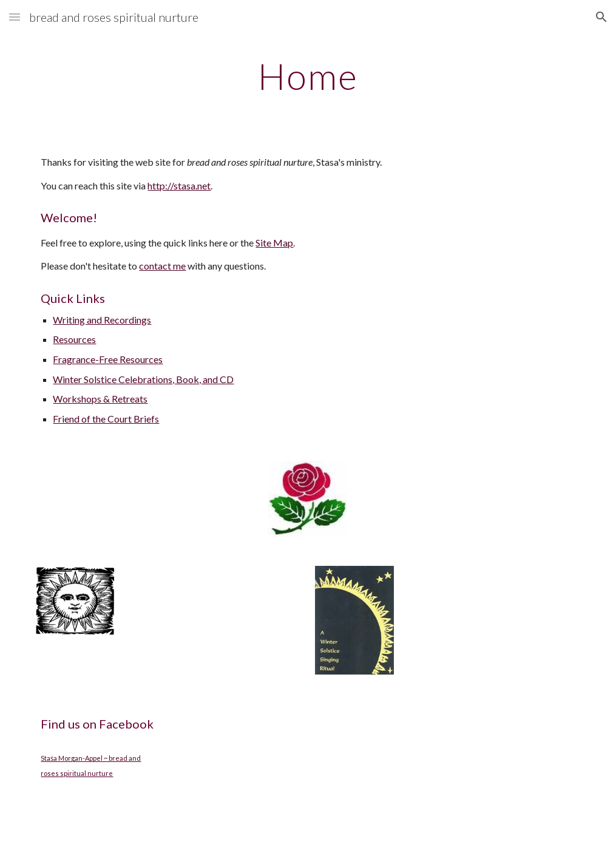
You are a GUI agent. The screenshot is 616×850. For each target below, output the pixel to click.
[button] (15, 17)
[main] (308, 76)
